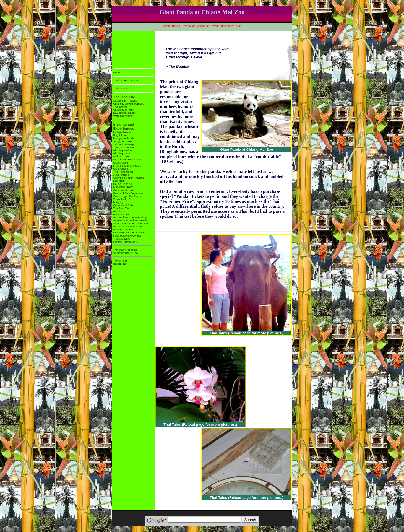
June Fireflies (121, 175)
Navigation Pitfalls (124, 138)
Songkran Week (123, 141)
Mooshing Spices (123, 187)
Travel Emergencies (125, 250)
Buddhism (119, 211)
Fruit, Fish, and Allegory (127, 166)
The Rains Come (123, 172)
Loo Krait (119, 181)
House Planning (123, 184)
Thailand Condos (123, 88)
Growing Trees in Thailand (129, 178)
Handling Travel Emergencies (216, 26)
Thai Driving (120, 107)
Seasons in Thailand (125, 101)
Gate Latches (121, 214)
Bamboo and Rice (124, 229)
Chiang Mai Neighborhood (129, 104)
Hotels (176, 26)
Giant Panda (121, 163)
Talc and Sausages (125, 144)
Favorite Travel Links (126, 242)
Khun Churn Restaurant (127, 159)
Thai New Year (122, 208)
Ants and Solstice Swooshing (131, 217)
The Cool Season (124, 147)
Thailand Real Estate (126, 80)
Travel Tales (120, 261)
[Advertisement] (131, 49)
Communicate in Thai (126, 253)
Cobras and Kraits (124, 190)
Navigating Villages (125, 113)
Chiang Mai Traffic (124, 110)
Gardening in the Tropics (128, 196)
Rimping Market (123, 150)
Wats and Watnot (123, 116)
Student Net (120, 264)
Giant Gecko (121, 169)
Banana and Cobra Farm (128, 226)
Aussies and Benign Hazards (130, 220)
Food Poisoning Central (127, 236)
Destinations (189, 26)
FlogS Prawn (121, 135)
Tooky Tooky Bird (123, 199)
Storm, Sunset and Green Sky (131, 223)
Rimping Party (122, 153)
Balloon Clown (122, 156)
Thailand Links (122, 239)
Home (167, 26)
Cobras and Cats (123, 205)
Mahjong (118, 202)
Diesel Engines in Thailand (129, 233)
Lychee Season (122, 132)
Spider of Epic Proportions (129, 193)
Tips (239, 26)
